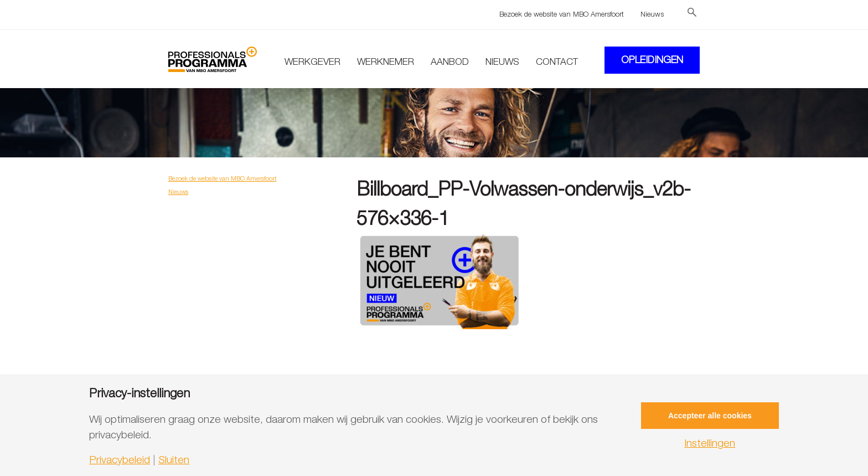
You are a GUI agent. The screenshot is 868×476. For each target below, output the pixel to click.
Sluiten (174, 460)
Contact (557, 62)
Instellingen (710, 443)
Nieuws (652, 14)
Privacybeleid (120, 460)
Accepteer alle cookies (710, 416)
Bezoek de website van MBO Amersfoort (562, 14)
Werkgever (312, 62)
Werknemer (386, 62)
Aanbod (450, 62)
